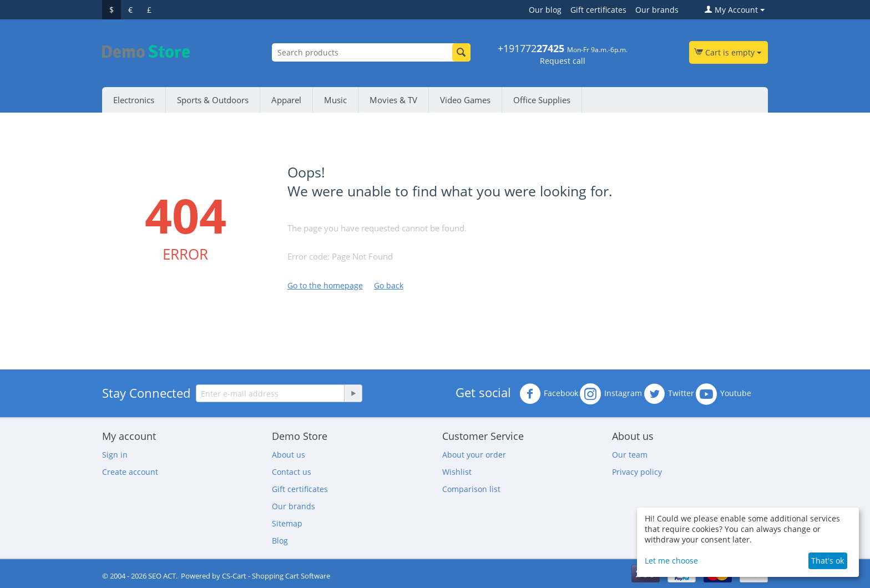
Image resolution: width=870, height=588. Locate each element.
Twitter (669, 394)
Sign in (115, 455)
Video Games (465, 100)
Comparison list (471, 489)
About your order (474, 455)
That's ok (828, 561)
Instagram (611, 394)
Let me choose (671, 561)
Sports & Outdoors (213, 100)
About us (289, 455)
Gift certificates (598, 10)
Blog (280, 541)
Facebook (549, 394)
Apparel (286, 100)
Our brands (657, 10)
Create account (130, 472)
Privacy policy (637, 472)
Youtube (724, 394)
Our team (630, 455)
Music (335, 100)
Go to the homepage (325, 285)
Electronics (134, 100)
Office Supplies (542, 100)
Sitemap (287, 523)
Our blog (545, 10)
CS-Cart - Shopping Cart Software (276, 576)
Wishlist (457, 472)
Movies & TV (393, 100)
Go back (389, 285)
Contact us (292, 472)
